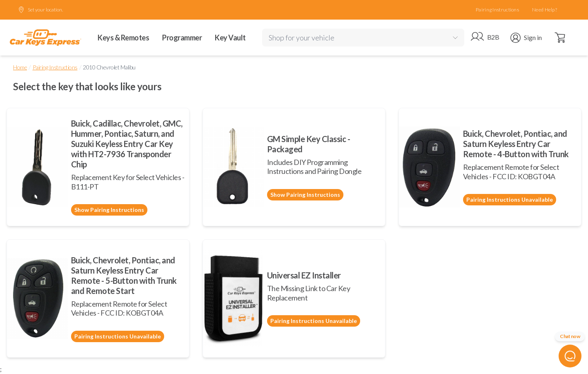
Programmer (182, 38)
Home (20, 67)
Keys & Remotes (123, 38)
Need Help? (545, 10)
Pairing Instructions (497, 10)
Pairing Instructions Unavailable (510, 199)
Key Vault (230, 38)
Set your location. (40, 10)
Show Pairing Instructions (109, 210)
